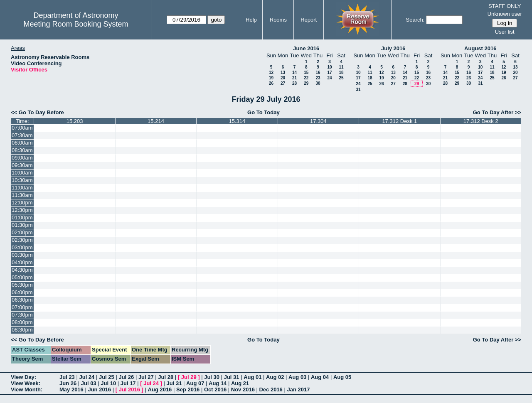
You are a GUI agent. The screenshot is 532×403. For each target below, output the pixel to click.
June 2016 (306, 48)
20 (283, 78)
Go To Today (264, 112)
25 (341, 78)
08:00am (22, 143)
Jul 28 (166, 377)
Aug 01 (252, 377)
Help (251, 20)
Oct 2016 (215, 389)
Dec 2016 (271, 389)
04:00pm (22, 262)
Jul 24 (87, 377)
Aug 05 (342, 377)
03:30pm (22, 255)
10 (329, 67)
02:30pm (22, 240)
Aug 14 (218, 383)
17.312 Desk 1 (399, 121)
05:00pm (22, 277)
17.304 (318, 121)
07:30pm (22, 315)
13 (283, 72)
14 (294, 72)
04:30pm (22, 270)
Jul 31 (232, 377)
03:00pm (22, 247)
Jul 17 (128, 383)
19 (271, 78)
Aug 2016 (160, 389)
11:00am (22, 188)
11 (341, 67)
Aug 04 (320, 377)
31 (358, 90)
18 (341, 72)
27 (283, 83)
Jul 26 (126, 377)
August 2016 (480, 48)
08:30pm (22, 330)
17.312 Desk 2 (481, 121)
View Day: (23, 377)
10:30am (22, 180)
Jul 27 (146, 377)
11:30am (22, 195)
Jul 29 (189, 377)
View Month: (27, 389)
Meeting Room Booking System (76, 24)
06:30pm (22, 300)
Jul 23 (67, 377)
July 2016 (393, 48)
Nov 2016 (243, 389)
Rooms (278, 20)
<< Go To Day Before (37, 112)
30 (318, 83)
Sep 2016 (188, 389)
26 (271, 83)
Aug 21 (240, 383)
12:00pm (22, 203)
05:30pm (22, 285)
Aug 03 (297, 377)
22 (306, 78)
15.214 (156, 121)
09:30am (22, 165)
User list (505, 32)
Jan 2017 (298, 389)
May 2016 (71, 389)
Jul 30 (212, 377)
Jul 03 (89, 383)
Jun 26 (68, 383)
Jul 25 (107, 377)
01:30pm (22, 225)
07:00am (22, 128)
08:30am (22, 150)
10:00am (22, 173)
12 (271, 72)
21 (294, 78)
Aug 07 (195, 383)
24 (329, 78)
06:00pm (22, 292)
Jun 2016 (99, 389)
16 (318, 72)
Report (309, 20)
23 (318, 78)
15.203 (75, 121)
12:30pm (22, 210)
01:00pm (22, 217)
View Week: (26, 383)
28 (294, 83)
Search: (415, 20)
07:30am (22, 135)
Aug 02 (275, 377)
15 (306, 72)
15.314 (237, 121)
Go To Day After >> (497, 112)
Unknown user (505, 14)
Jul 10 (108, 383)
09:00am (22, 158)
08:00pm (22, 322)
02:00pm (22, 232)
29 (306, 83)
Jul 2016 (129, 389)
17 (329, 72)
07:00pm (22, 307)
